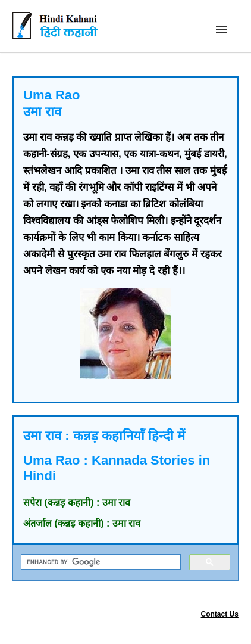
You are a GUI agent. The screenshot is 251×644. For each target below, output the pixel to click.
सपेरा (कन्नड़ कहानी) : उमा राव (77, 503)
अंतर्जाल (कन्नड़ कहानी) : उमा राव (82, 523)
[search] (100, 562)
